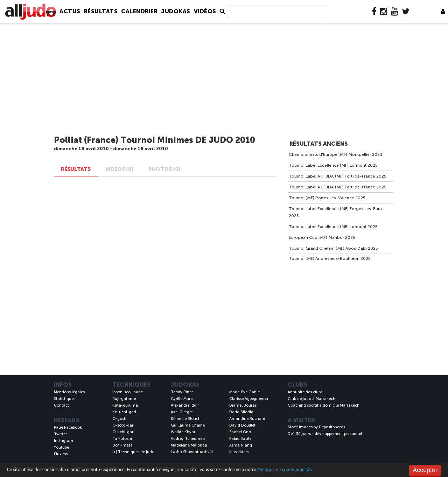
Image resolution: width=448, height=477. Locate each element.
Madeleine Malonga (189, 445)
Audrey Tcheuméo (188, 439)
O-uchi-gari (123, 432)
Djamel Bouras (243, 405)
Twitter (60, 434)
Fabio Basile (240, 439)
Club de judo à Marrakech (311, 399)
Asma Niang (241, 445)
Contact (61, 405)
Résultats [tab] (76, 169)
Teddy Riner (182, 392)
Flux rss (61, 454)
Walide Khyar (183, 432)
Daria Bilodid (241, 412)
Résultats (101, 11)
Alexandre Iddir (185, 405)
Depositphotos (332, 427)
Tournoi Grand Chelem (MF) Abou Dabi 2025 (333, 248)
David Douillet (242, 425)
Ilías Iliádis (239, 452)
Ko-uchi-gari (124, 412)
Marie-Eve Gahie (244, 392)
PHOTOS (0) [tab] (164, 169)
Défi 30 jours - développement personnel (325, 434)
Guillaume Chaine (188, 425)
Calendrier (139, 11)
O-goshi (120, 419)
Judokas (176, 11)
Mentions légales (69, 392)
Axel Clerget (182, 412)
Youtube (61, 447)
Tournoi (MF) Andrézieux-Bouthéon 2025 (330, 258)
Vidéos (205, 11)
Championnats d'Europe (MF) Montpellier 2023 (335, 154)
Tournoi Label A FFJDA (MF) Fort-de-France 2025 (338, 176)
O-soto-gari (123, 425)
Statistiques (65, 399)
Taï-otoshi (122, 439)
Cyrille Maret (182, 399)
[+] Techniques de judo (133, 452)
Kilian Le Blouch (186, 419)
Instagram (64, 441)
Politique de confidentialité (284, 470)
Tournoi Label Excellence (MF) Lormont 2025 (333, 165)
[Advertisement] (224, 79)
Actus (70, 11)
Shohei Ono (240, 432)
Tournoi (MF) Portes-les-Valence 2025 (327, 198)
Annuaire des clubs (305, 392)
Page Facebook (68, 427)
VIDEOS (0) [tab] (120, 169)
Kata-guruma (125, 405)
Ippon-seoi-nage (128, 392)
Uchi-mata (122, 445)
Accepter (425, 470)
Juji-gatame (124, 399)
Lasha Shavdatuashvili (192, 452)
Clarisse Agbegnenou (249, 399)
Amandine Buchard (247, 419)
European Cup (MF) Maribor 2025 (322, 237)
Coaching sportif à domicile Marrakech (324, 405)
